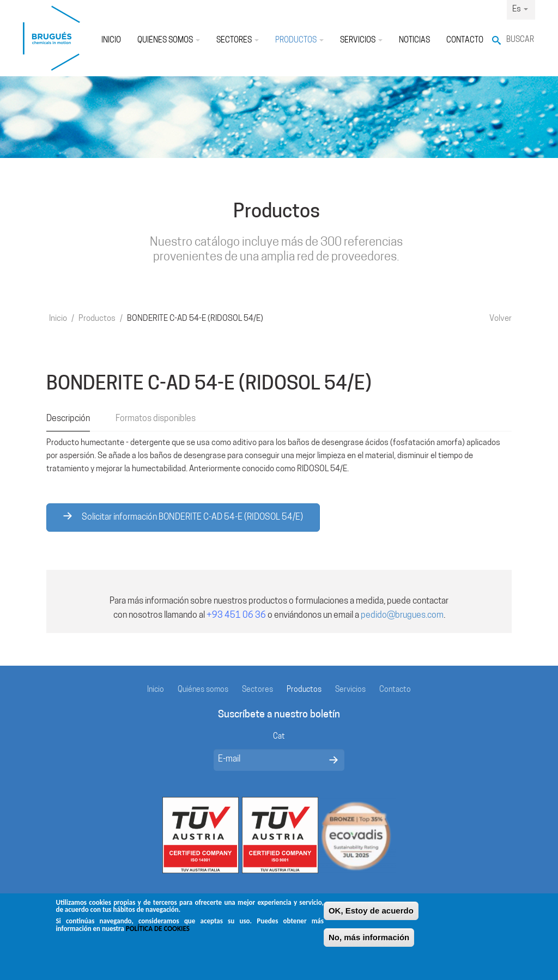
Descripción (68, 419)
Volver (501, 319)
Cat (279, 737)
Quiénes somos (169, 41)
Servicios (361, 41)
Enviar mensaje (333, 760)
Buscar (520, 40)
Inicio (111, 41)
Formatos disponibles (156, 419)
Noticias (414, 41)
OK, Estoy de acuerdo (371, 915)
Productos (299, 41)
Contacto (465, 41)
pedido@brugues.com (402, 616)
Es (520, 10)
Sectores (238, 41)
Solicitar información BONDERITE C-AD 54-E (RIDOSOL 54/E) (183, 517)
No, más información (369, 942)
